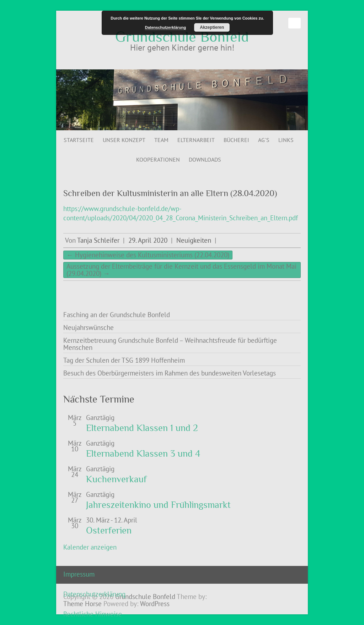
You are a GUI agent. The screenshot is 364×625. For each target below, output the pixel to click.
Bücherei (236, 140)
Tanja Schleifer (98, 240)
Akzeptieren (212, 27)
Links (286, 140)
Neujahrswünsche (89, 327)
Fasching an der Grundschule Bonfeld (117, 315)
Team (161, 140)
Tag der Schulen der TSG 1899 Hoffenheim (124, 360)
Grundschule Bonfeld (182, 37)
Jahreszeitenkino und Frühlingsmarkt (158, 505)
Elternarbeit (196, 140)
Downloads (205, 159)
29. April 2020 (148, 240)
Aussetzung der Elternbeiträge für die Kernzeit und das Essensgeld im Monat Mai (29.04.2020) (181, 270)
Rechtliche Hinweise (93, 614)
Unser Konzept (124, 140)
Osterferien (109, 531)
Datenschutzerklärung (94, 594)
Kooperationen (158, 159)
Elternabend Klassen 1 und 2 (142, 428)
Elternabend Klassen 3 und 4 (143, 454)
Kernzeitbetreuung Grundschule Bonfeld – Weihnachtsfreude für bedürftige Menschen (170, 344)
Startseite (79, 140)
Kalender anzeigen (90, 547)
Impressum (79, 574)
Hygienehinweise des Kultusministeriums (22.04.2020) (148, 255)
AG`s (264, 140)
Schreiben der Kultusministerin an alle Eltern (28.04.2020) (170, 193)
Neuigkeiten (194, 240)
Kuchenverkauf (116, 479)
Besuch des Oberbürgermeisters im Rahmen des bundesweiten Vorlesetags (170, 373)
